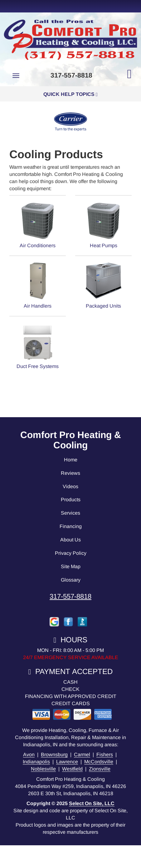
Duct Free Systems (38, 346)
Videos (70, 486)
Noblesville (43, 769)
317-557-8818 (70, 596)
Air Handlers (38, 285)
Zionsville (100, 769)
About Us (70, 540)
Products (71, 500)
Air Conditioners (38, 225)
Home (71, 460)
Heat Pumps (103, 225)
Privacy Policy (71, 553)
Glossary (71, 580)
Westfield (72, 769)
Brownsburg (54, 755)
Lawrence (67, 762)
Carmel (82, 755)
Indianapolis (36, 762)
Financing (71, 526)
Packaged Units (103, 285)
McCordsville (99, 762)
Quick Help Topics (70, 94)
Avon (29, 755)
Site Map (71, 566)
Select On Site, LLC (92, 803)
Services (70, 513)
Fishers (105, 755)
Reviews (70, 473)
